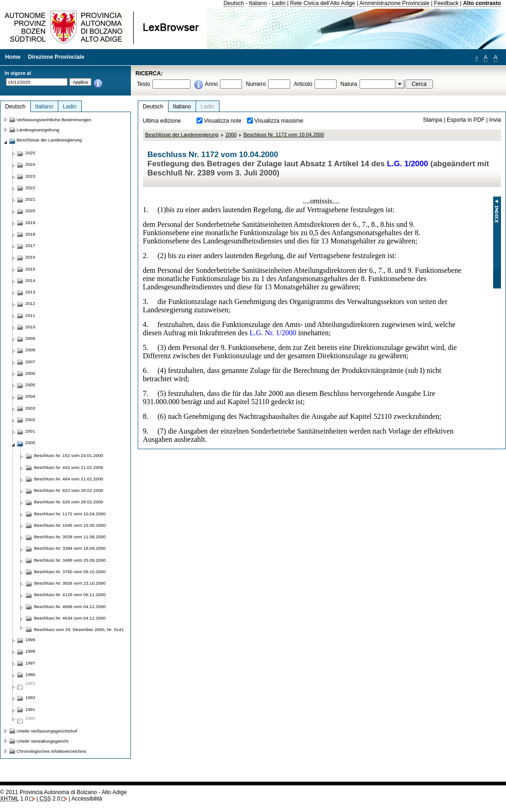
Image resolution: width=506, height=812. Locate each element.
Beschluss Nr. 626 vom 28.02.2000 (69, 502)
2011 (30, 315)
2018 (30, 234)
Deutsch (234, 3)
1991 (30, 709)
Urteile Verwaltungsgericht (42, 741)
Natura (349, 84)
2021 (30, 199)
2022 (30, 188)
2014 (30, 280)
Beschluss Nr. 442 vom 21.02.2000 (69, 467)
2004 (30, 396)
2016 (30, 257)
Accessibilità (87, 799)
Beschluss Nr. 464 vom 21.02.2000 (69, 479)
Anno (211, 84)
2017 (30, 245)
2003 (30, 408)
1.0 (14, 799)
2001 (30, 431)
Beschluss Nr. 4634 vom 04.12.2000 (70, 618)
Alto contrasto (482, 3)
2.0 (50, 799)
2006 (30, 373)
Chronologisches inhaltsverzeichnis (51, 751)
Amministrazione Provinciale (395, 3)
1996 (30, 674)
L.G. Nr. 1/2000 (273, 333)
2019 (30, 223)
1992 (30, 697)
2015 (30, 269)
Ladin (279, 3)
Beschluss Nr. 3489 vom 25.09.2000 (70, 560)
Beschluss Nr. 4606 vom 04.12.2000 (70, 606)
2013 (30, 292)
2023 (30, 176)
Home (13, 57)
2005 (30, 385)
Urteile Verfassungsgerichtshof (47, 731)
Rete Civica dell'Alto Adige (323, 3)
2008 (30, 350)
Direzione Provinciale (56, 57)
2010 (30, 327)
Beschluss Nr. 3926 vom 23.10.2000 (70, 583)
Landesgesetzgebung (38, 130)
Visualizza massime (279, 121)
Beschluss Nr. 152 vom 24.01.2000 (69, 455)
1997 (30, 663)
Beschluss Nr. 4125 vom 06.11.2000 (70, 595)
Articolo (303, 84)
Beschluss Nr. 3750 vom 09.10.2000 (70, 572)
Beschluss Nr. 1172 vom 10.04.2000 (284, 135)
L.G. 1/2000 (408, 164)
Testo (143, 84)
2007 (30, 362)
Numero (256, 84)
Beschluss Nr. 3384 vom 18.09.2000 (70, 548)
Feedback (446, 3)
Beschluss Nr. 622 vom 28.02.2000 (69, 490)
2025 (30, 153)
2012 (30, 303)
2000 (231, 135)
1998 (30, 651)
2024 (30, 164)
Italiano (258, 3)
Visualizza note (223, 121)
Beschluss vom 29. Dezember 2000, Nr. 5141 (79, 629)
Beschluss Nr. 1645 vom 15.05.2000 (70, 525)
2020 (30, 211)
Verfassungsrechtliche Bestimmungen (54, 120)
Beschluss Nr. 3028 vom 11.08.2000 (70, 537)
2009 (30, 338)
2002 (30, 420)
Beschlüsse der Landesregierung (182, 135)
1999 (30, 640)
